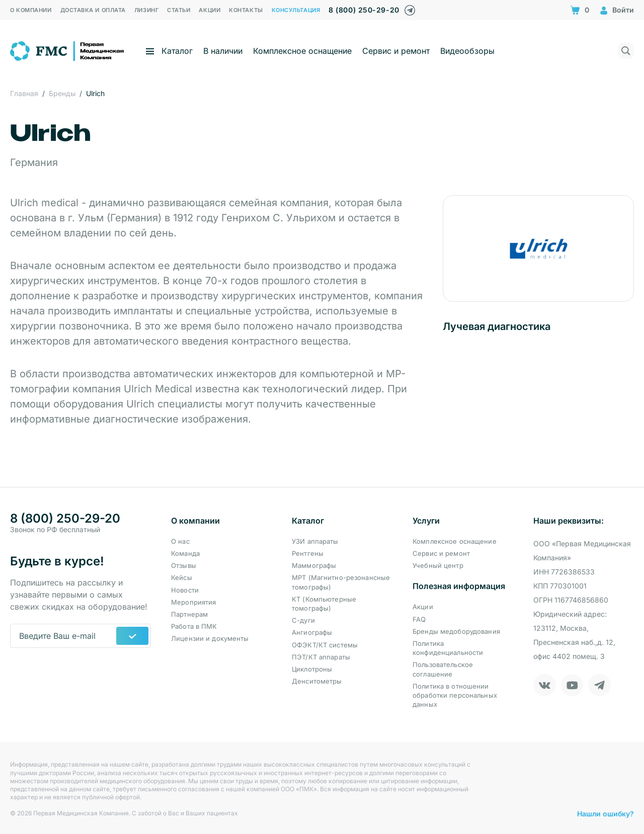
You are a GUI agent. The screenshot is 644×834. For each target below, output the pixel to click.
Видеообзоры (467, 51)
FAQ (419, 619)
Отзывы (184, 565)
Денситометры (317, 681)
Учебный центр (438, 565)
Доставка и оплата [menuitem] (93, 10)
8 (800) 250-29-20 (364, 10)
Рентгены (308, 553)
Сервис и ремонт (396, 51)
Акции (423, 607)
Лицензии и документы (210, 638)
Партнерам (189, 614)
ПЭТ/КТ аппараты (321, 657)
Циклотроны (312, 669)
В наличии (223, 51)
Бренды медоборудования (456, 631)
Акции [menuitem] (210, 10)
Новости (185, 590)
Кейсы (182, 577)
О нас (180, 541)
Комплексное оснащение (302, 51)
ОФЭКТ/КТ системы (325, 645)
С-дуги (303, 620)
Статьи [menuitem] (179, 10)
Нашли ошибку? (606, 814)
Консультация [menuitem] (296, 10)
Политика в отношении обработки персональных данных (455, 695)
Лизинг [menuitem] (146, 10)
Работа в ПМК (194, 626)
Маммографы (314, 565)
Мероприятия (193, 602)
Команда (185, 553)
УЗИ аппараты (315, 541)
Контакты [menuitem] (246, 10)
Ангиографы (312, 632)
